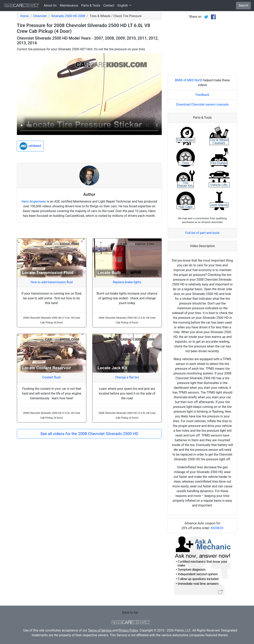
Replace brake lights (127, 282)
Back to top (130, 612)
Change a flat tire (127, 377)
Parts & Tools (91, 5)
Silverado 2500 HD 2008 (68, 16)
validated (30, 146)
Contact (109, 5)
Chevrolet (40, 16)
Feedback (203, 95)
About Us (50, 5)
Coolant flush (52, 377)
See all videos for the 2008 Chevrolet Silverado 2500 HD (89, 434)
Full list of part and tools (202, 233)
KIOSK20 (217, 528)
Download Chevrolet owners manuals (202, 104)
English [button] (123, 5)
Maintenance (69, 5)
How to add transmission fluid (52, 282)
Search (243, 5)
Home (25, 16)
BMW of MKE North (189, 80)
